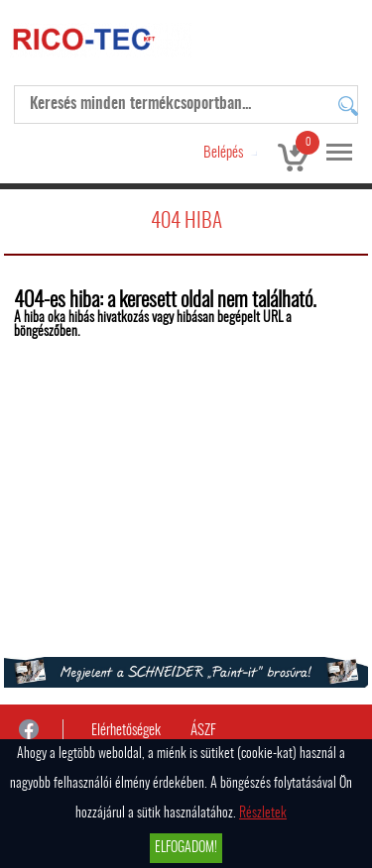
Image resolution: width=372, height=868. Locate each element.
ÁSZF (203, 731)
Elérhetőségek (126, 731)
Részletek (263, 814)
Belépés (223, 153)
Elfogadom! (186, 848)
